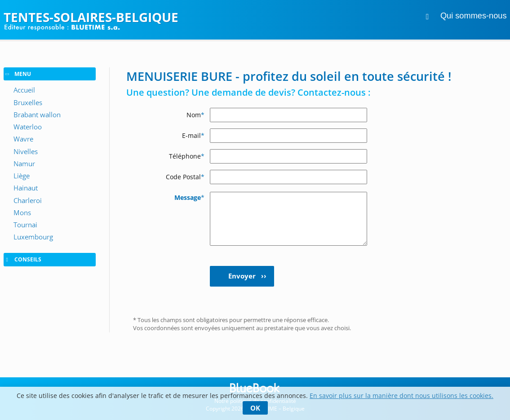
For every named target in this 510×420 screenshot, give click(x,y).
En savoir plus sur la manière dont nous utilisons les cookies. (401, 396)
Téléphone (187, 156)
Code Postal (185, 177)
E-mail (193, 135)
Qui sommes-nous (474, 16)
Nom (195, 115)
